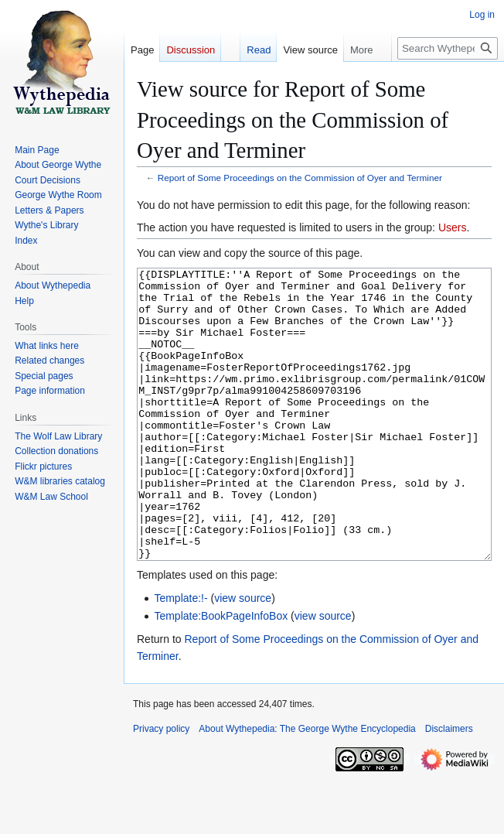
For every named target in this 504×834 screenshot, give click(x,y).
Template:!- (180, 656)
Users (453, 227)
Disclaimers (449, 787)
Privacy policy (161, 787)
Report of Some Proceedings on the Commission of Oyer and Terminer (300, 178)
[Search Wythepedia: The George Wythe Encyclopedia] (448, 48)
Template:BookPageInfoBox (221, 674)
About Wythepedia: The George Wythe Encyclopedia (307, 787)
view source (243, 656)
